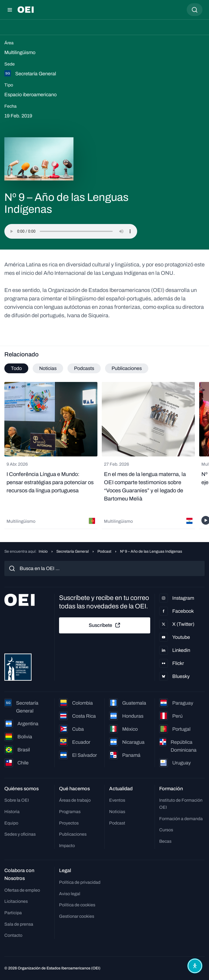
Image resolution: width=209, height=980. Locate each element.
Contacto (13, 935)
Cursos (166, 830)
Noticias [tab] (48, 368)
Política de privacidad (80, 882)
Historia (12, 812)
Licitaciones (16, 901)
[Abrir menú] (10, 10)
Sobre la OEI (17, 800)
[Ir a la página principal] (26, 10)
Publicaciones (73, 834)
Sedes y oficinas (20, 834)
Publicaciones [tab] (127, 368)
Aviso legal (70, 894)
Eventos (117, 800)
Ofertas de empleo (22, 890)
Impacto (67, 846)
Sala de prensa (19, 924)
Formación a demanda (181, 819)
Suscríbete (105, 625)
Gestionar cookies (77, 916)
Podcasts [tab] (84, 368)
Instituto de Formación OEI (181, 804)
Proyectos (69, 823)
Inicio (43, 551)
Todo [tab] (16, 368)
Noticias (117, 812)
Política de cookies (77, 905)
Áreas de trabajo (75, 800)
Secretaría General (73, 551)
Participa (13, 913)
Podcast (104, 551)
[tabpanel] (104, 455)
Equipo (11, 823)
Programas (70, 812)
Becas (165, 841)
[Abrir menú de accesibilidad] (195, 966)
